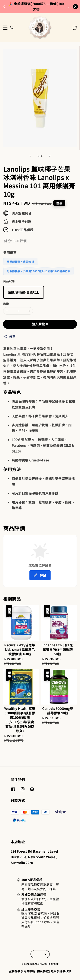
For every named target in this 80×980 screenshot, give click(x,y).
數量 (6, 304)
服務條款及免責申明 (22, 971)
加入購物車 (40, 324)
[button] (5, 28)
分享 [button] (9, 336)
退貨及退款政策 (61, 971)
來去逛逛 (37, 9)
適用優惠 (10, 253)
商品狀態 (9, 281)
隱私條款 (43, 971)
